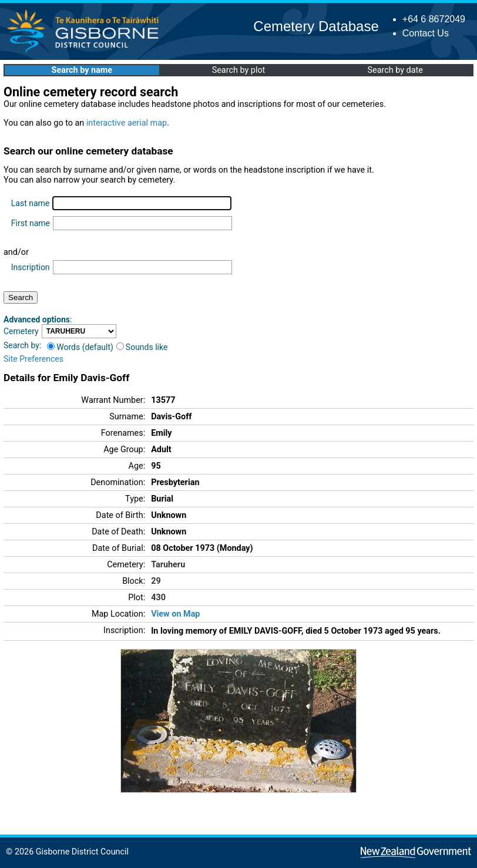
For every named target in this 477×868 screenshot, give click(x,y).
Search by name (82, 70)
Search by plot (239, 70)
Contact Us (426, 33)
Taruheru (168, 565)
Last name (30, 203)
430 (158, 598)
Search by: (22, 345)
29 (156, 581)
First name (31, 223)
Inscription (31, 267)
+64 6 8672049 (434, 19)
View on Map (175, 614)
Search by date (395, 70)
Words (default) (80, 347)
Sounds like (142, 347)
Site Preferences (33, 359)
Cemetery (21, 331)
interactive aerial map (127, 123)
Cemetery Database (316, 26)
